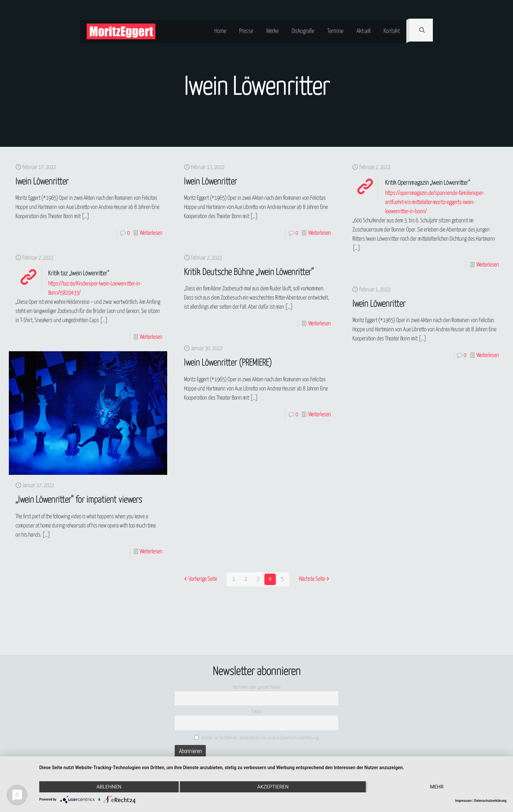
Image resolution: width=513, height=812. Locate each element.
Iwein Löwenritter (42, 182)
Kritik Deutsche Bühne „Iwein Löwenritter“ (249, 273)
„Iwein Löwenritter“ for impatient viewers (79, 500)
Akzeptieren (273, 787)
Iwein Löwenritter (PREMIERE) (228, 363)
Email (256, 712)
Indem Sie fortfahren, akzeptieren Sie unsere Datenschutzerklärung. (257, 738)
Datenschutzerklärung (490, 801)
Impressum (463, 801)
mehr (437, 787)
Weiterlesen (151, 233)
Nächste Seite (315, 579)
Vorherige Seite (200, 579)
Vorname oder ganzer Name (256, 687)
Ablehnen (109, 787)
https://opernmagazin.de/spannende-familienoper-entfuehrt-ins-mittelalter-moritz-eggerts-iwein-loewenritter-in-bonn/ (435, 203)
